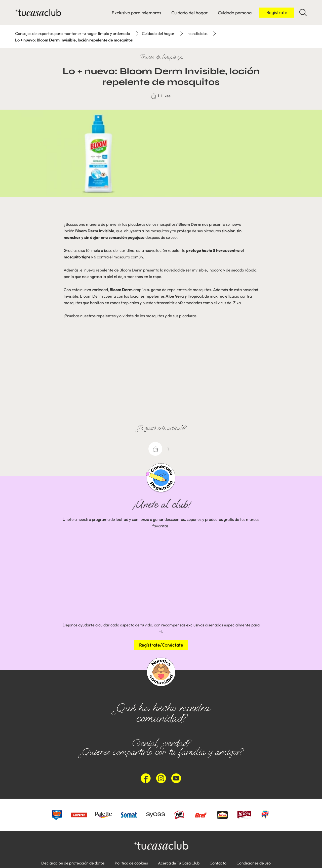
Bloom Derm (190, 224)
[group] (161, 573)
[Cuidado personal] (235, 13)
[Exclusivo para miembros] (136, 13)
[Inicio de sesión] (277, 13)
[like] (155, 449)
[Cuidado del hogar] (190, 13)
